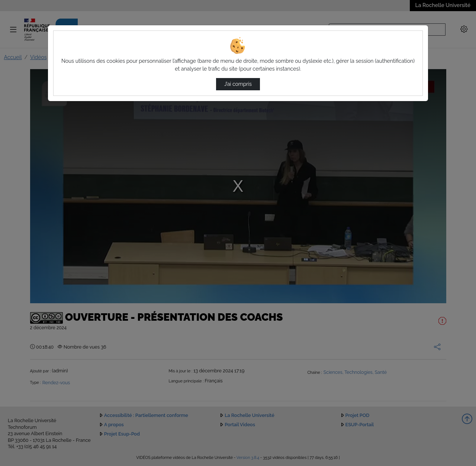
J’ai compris (238, 84)
